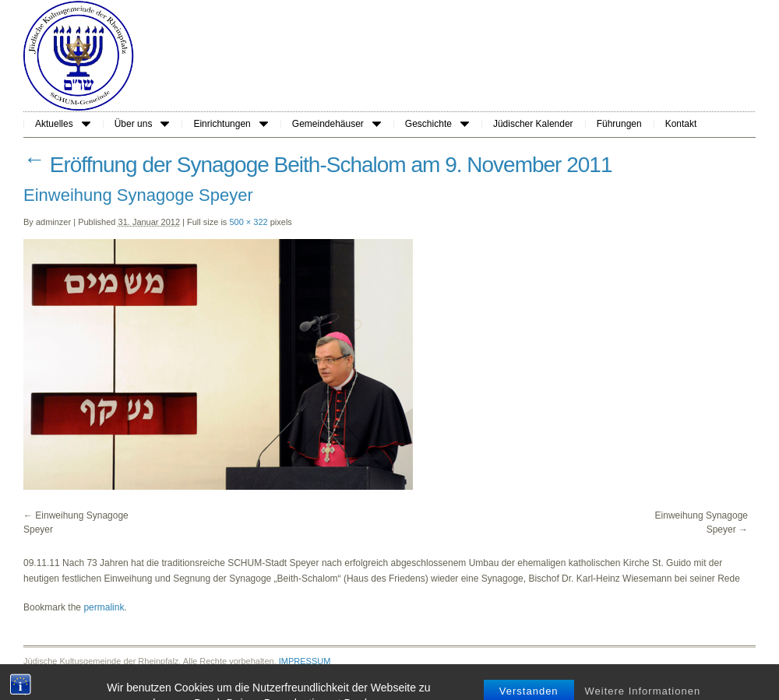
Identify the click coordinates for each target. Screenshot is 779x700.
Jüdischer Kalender (533, 124)
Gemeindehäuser (337, 124)
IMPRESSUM (305, 661)
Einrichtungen (230, 124)
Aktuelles (63, 124)
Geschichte (437, 124)
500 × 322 (248, 222)
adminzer (53, 222)
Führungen (619, 124)
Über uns (142, 124)
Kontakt (681, 124)
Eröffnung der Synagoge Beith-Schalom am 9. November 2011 (318, 165)
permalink (104, 607)
